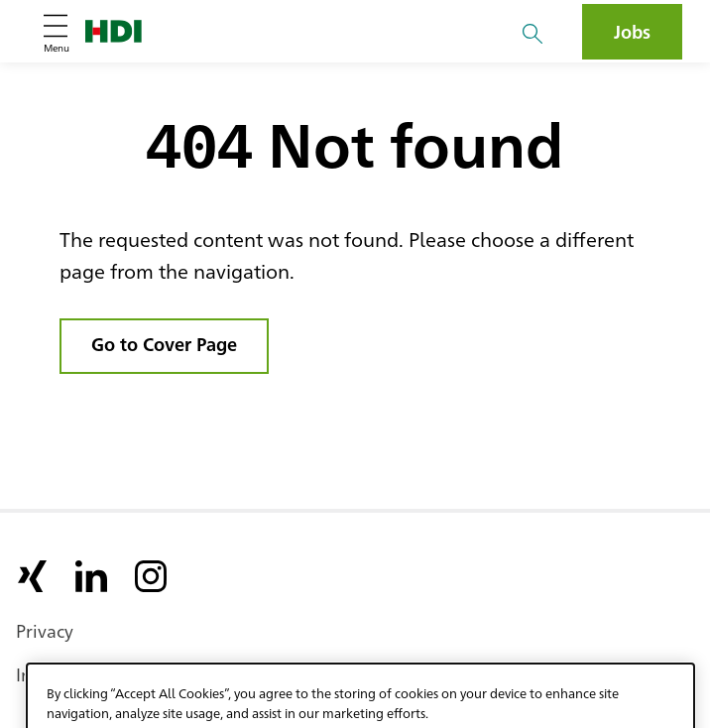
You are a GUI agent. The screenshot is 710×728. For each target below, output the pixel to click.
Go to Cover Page (164, 343)
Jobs (632, 31)
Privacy (45, 630)
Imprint (47, 673)
